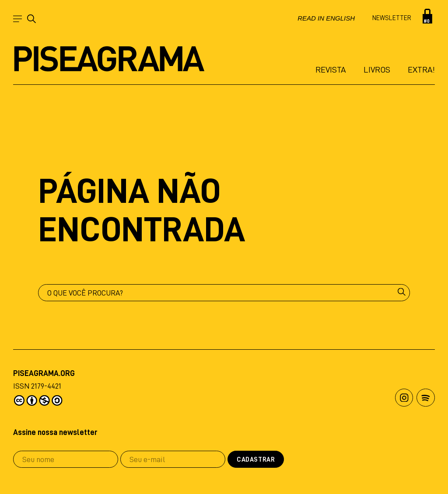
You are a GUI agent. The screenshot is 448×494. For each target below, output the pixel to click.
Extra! (421, 70)
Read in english (326, 18)
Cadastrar (256, 460)
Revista (331, 70)
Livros (377, 70)
